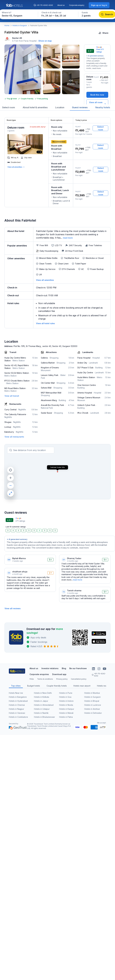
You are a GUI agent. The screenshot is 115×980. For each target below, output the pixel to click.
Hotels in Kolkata (42, 697)
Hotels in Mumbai (92, 693)
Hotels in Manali (66, 713)
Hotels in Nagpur (16, 709)
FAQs (32, 679)
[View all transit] (12, 396)
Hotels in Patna (66, 717)
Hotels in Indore (66, 701)
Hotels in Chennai (17, 705)
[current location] (11, 470)
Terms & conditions (45, 679)
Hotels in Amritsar (92, 709)
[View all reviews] (13, 608)
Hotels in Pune (66, 693)
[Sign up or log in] (99, 5)
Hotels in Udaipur (42, 709)
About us (61, 5)
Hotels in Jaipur (41, 701)
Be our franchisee (78, 668)
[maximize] (11, 493)
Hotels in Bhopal (92, 701)
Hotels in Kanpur (67, 709)
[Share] (104, 33)
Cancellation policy (79, 679)
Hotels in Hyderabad (18, 701)
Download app (59, 674)
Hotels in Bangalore (18, 697)
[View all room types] (97, 104)
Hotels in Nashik (41, 713)
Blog (64, 668)
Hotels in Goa (65, 697)
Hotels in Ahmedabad (44, 705)
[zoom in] (11, 478)
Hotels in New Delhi (43, 693)
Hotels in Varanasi (17, 713)
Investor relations (50, 668)
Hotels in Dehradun (93, 713)
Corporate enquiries (39, 674)
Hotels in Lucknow (93, 705)
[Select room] (100, 128)
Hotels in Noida (66, 705)
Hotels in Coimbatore (18, 717)
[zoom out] (11, 486)
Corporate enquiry (77, 5)
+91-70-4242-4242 (43, 5)
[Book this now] (97, 95)
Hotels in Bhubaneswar (44, 717)
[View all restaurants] (14, 437)
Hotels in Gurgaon (20, 25)
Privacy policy (62, 679)
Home (7, 25)
